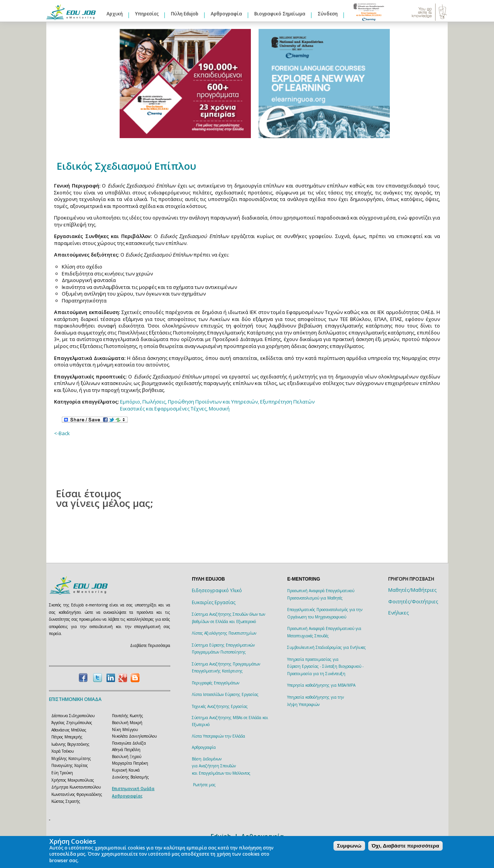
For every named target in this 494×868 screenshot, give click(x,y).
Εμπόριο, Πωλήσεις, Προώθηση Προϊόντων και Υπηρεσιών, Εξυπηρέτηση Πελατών (217, 402)
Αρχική (115, 14)
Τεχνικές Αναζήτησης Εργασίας (220, 706)
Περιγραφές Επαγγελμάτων (216, 683)
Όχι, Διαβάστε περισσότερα (405, 846)
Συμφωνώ (349, 846)
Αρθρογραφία (226, 14)
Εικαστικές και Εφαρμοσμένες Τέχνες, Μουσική (175, 409)
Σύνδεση (328, 14)
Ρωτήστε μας (204, 785)
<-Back (62, 433)
